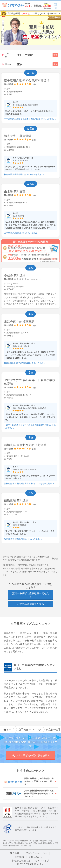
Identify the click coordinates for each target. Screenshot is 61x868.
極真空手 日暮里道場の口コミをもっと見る (24, 174)
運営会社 (15, 853)
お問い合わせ (36, 857)
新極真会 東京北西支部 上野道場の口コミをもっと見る (29, 483)
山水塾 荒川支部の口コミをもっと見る (22, 233)
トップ (8, 729)
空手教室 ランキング (30, 729)
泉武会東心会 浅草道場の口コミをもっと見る (25, 363)
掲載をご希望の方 (21, 860)
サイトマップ (42, 860)
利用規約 (19, 857)
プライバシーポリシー (36, 853)
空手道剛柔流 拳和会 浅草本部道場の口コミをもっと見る (30, 119)
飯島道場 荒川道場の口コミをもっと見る (23, 539)
